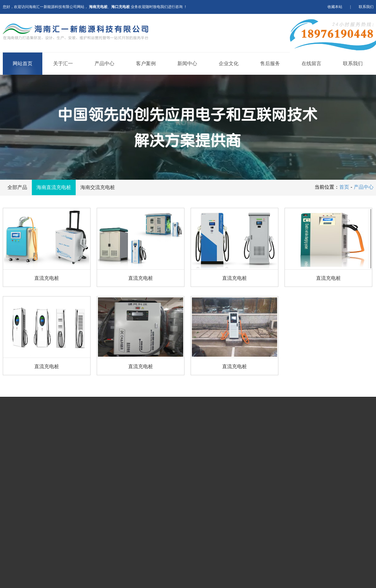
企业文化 (229, 63)
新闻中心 (187, 63)
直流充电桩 (47, 278)
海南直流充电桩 (54, 187)
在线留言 (311, 63)
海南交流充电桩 (98, 187)
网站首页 (23, 63)
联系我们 (366, 7)
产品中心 (104, 63)
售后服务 (270, 63)
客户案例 (146, 63)
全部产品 (17, 187)
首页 (344, 187)
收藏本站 (335, 7)
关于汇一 (63, 63)
